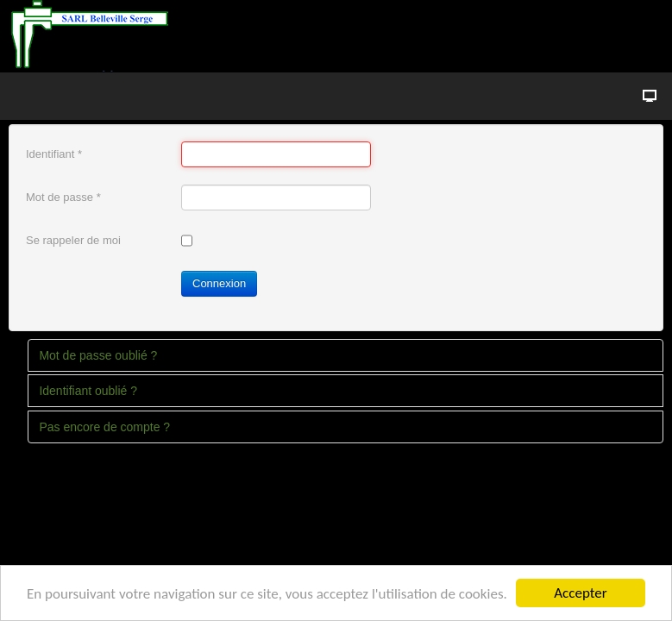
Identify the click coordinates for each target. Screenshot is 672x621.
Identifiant (54, 154)
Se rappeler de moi (73, 240)
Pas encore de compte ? (104, 427)
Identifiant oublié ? (88, 391)
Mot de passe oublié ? (98, 355)
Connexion (219, 283)
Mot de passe (63, 197)
